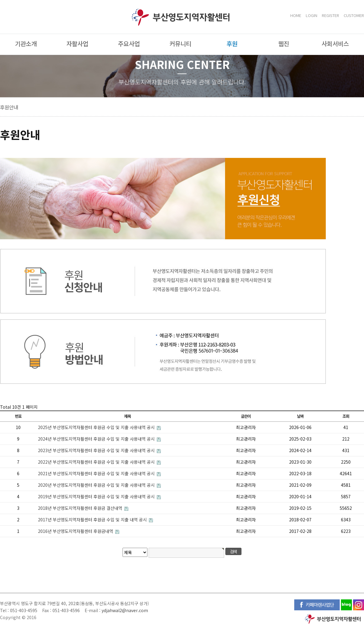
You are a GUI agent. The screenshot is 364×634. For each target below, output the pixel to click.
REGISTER (330, 15)
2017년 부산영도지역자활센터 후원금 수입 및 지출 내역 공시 (93, 520)
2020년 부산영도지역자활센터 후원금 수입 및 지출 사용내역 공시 (97, 485)
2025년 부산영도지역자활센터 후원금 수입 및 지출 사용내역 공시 (97, 427)
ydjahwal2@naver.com (125, 610)
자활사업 (77, 44)
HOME (296, 15)
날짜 (300, 416)
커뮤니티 (180, 44)
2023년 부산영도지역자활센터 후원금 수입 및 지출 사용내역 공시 (97, 450)
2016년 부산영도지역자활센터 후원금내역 (76, 531)
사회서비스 (335, 44)
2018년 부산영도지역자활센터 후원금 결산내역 (81, 508)
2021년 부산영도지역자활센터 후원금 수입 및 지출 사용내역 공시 (97, 473)
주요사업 (129, 44)
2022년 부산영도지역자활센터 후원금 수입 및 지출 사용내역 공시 (97, 462)
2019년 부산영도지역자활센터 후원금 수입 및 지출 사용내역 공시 (97, 496)
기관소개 (26, 44)
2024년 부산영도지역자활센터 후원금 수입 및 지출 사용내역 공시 (97, 439)
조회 (346, 416)
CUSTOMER (354, 15)
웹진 (284, 44)
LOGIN (312, 15)
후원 (232, 44)
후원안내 (9, 107)
